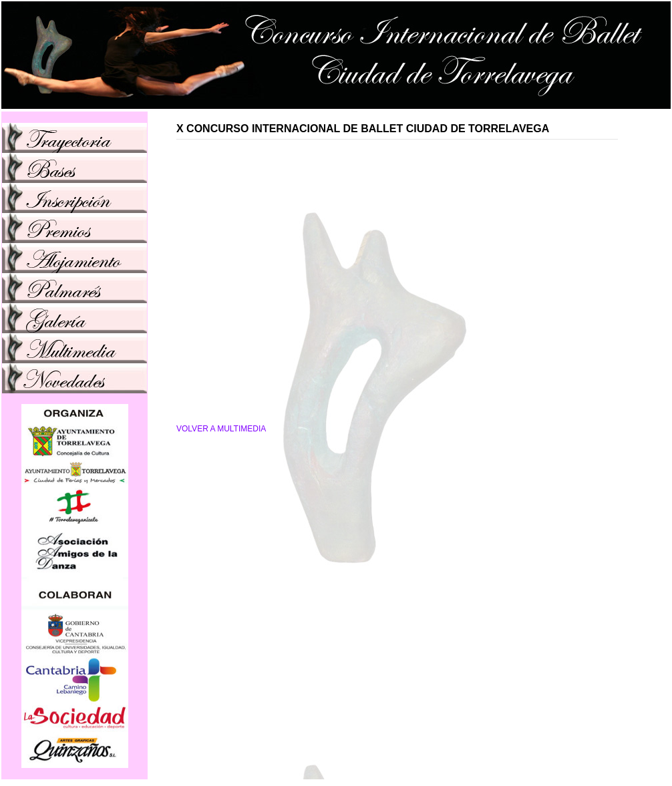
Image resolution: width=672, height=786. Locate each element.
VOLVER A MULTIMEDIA (221, 429)
